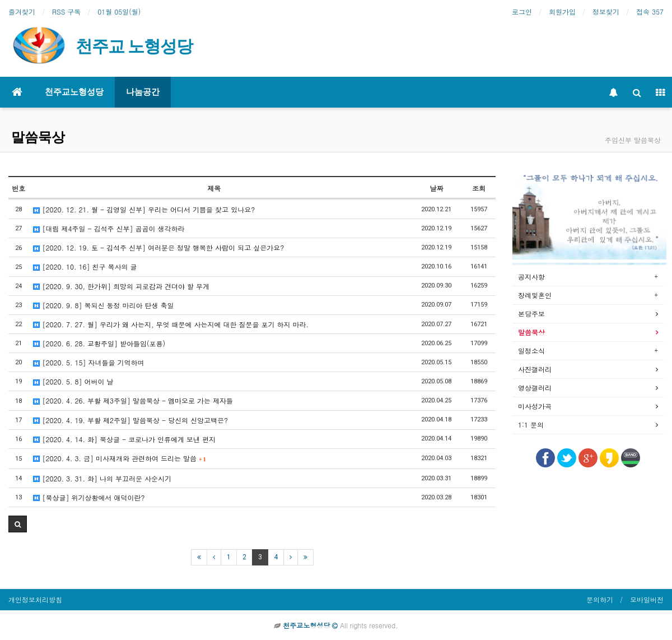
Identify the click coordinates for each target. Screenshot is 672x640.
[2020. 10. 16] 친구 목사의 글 (85, 266)
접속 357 (650, 11)
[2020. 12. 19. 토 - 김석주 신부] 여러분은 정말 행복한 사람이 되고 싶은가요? (158, 247)
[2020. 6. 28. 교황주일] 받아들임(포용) (99, 343)
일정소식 (531, 351)
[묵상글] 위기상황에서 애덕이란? (89, 497)
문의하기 (600, 599)
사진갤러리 (535, 369)
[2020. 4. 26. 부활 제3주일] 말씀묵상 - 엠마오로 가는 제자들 (133, 400)
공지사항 (531, 277)
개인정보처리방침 (35, 599)
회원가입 (562, 11)
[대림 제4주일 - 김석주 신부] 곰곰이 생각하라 (109, 228)
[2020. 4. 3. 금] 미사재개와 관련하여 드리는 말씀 (119, 458)
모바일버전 (647, 599)
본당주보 (531, 314)
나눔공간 (143, 92)
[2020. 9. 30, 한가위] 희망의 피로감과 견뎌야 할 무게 (121, 286)
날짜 (436, 188)
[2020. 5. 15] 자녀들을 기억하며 (88, 362)
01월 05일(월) (119, 11)
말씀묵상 (38, 137)
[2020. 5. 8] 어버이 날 (73, 381)
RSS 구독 (66, 11)
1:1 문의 (531, 425)
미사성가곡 (535, 406)
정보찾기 (606, 11)
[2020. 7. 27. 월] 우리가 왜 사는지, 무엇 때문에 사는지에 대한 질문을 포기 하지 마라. (171, 324)
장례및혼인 (535, 295)
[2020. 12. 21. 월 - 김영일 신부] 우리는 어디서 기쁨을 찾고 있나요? (144, 209)
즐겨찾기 (22, 11)
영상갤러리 (535, 388)
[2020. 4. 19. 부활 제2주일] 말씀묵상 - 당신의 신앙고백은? (130, 420)
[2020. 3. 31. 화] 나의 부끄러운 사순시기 (102, 478)
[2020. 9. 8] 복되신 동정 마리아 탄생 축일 (103, 305)
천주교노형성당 (74, 92)
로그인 (522, 11)
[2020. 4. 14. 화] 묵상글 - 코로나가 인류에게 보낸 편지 (124, 439)
